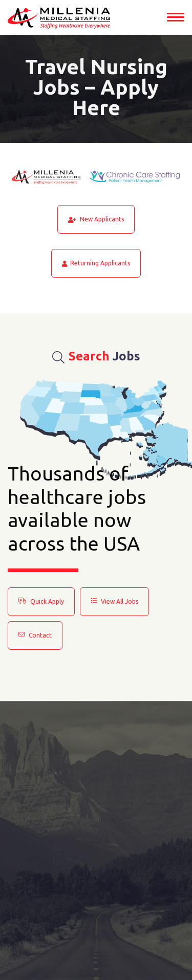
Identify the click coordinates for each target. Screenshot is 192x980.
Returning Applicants (96, 263)
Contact (35, 635)
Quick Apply (41, 601)
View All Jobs (114, 601)
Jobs (96, 356)
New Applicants (96, 219)
